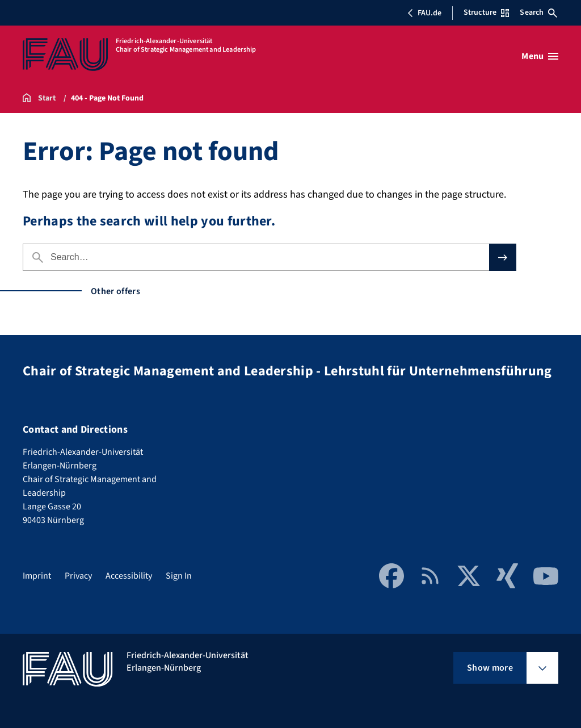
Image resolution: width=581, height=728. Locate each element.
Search (538, 12)
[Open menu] (540, 56)
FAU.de (424, 13)
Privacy (78, 576)
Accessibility (129, 576)
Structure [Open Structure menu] (486, 12)
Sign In (179, 576)
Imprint (37, 576)
